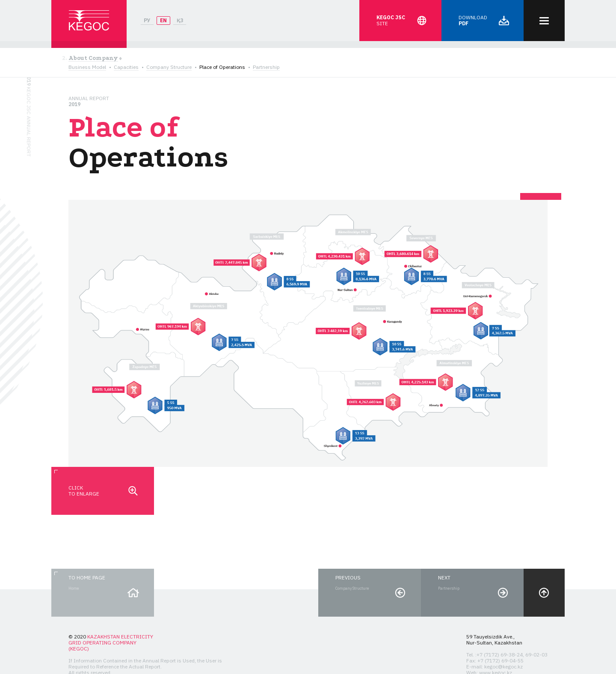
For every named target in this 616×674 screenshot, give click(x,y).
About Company (93, 58)
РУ (147, 20)
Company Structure (169, 67)
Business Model (87, 67)
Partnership (266, 67)
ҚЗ (180, 20)
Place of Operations (222, 67)
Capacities (126, 67)
